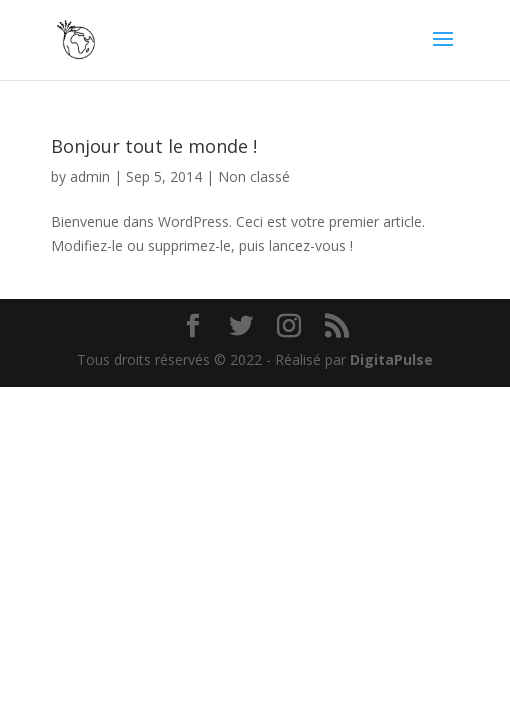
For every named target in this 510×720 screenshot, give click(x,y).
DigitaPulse (391, 359)
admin (90, 176)
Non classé (254, 176)
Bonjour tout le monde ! (154, 146)
